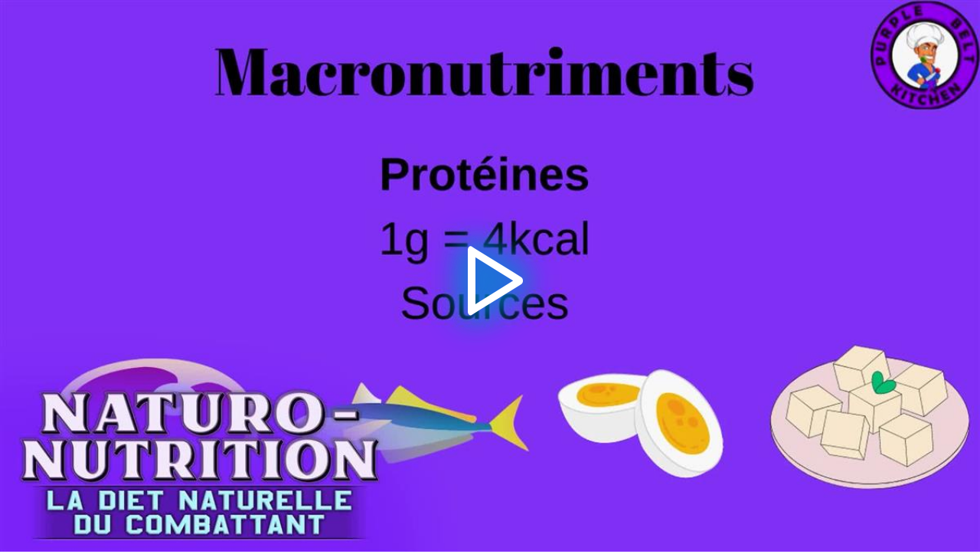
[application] (490, 276)
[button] (490, 276)
